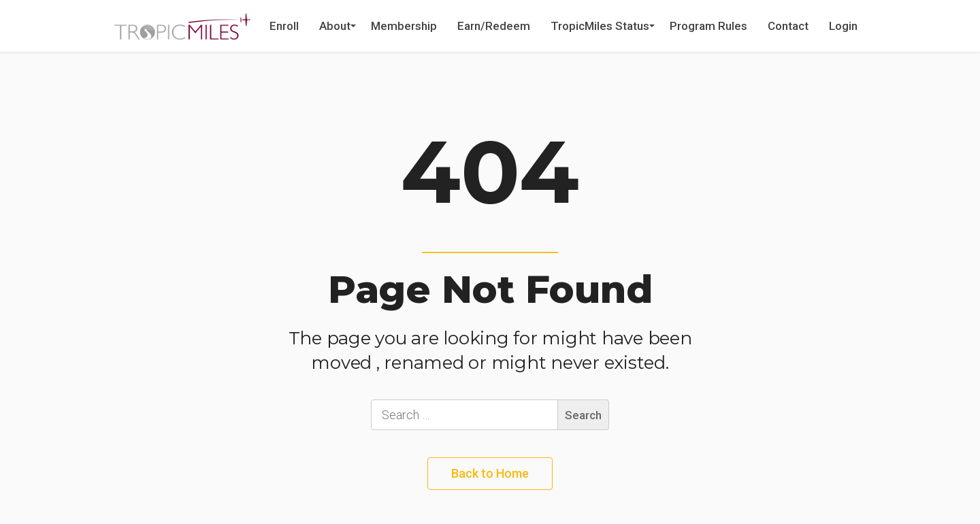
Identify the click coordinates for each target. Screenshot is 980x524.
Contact (788, 26)
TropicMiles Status (600, 26)
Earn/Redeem (494, 26)
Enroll (284, 26)
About (335, 26)
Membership (404, 26)
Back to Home (490, 473)
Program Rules (708, 26)
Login (843, 26)
